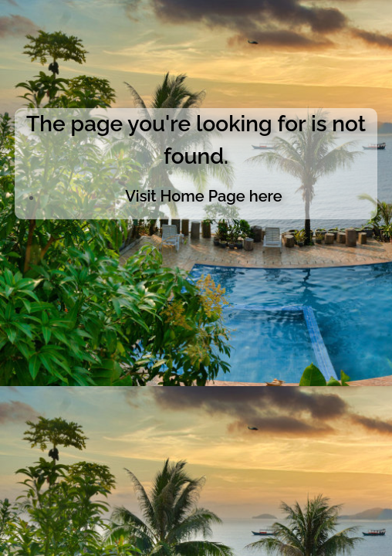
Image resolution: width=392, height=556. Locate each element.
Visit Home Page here (204, 196)
